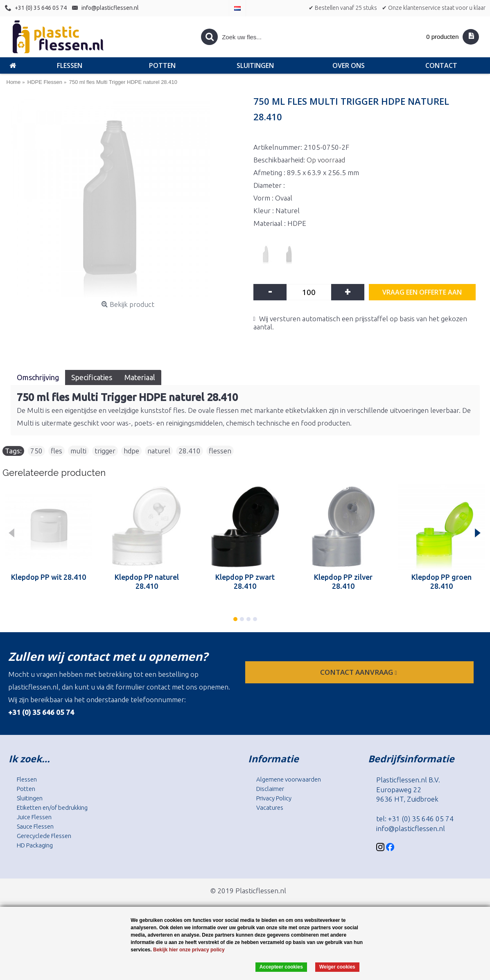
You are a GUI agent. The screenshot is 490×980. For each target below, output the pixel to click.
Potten (26, 789)
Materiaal (140, 377)
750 (36, 451)
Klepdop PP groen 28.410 (441, 581)
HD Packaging (35, 845)
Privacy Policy (274, 798)
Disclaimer (270, 789)
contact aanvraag (359, 672)
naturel (159, 451)
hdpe (131, 451)
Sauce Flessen (35, 826)
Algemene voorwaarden (289, 779)
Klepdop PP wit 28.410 (49, 577)
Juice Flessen (34, 817)
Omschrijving (38, 377)
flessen (220, 451)
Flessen (27, 779)
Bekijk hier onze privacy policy (189, 950)
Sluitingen (30, 798)
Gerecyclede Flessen (44, 836)
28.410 (190, 451)
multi (78, 451)
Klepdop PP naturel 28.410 (147, 581)
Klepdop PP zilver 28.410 (343, 581)
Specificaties (92, 377)
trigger (105, 451)
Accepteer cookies (281, 967)
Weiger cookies (337, 967)
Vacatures (270, 808)
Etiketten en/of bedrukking (52, 808)
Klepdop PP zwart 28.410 (245, 581)
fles (56, 451)
